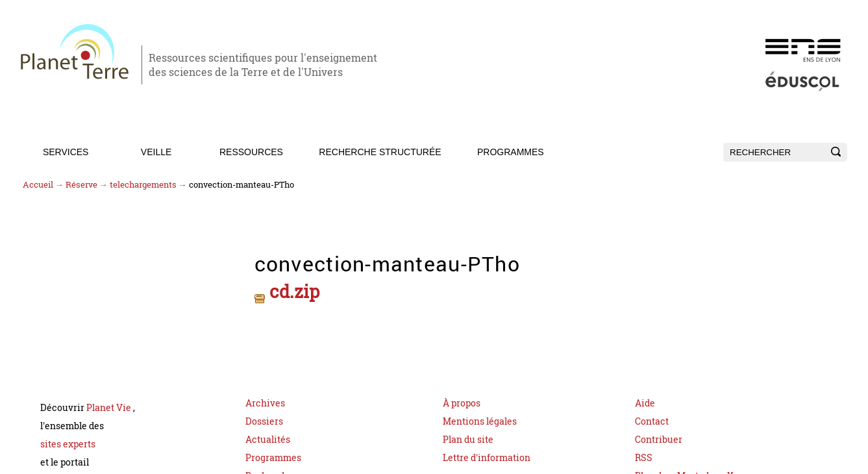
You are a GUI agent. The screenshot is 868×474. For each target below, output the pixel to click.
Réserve (81, 185)
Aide (645, 398)
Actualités (268, 435)
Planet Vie (110, 403)
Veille (156, 152)
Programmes (511, 152)
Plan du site (468, 435)
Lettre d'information (487, 453)
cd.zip (290, 290)
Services (66, 152)
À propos (462, 398)
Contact (652, 417)
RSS (644, 453)
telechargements (143, 185)
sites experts (68, 439)
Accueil (38, 185)
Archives (265, 398)
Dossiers (264, 417)
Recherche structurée (380, 152)
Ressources (251, 152)
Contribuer (659, 435)
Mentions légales (480, 417)
